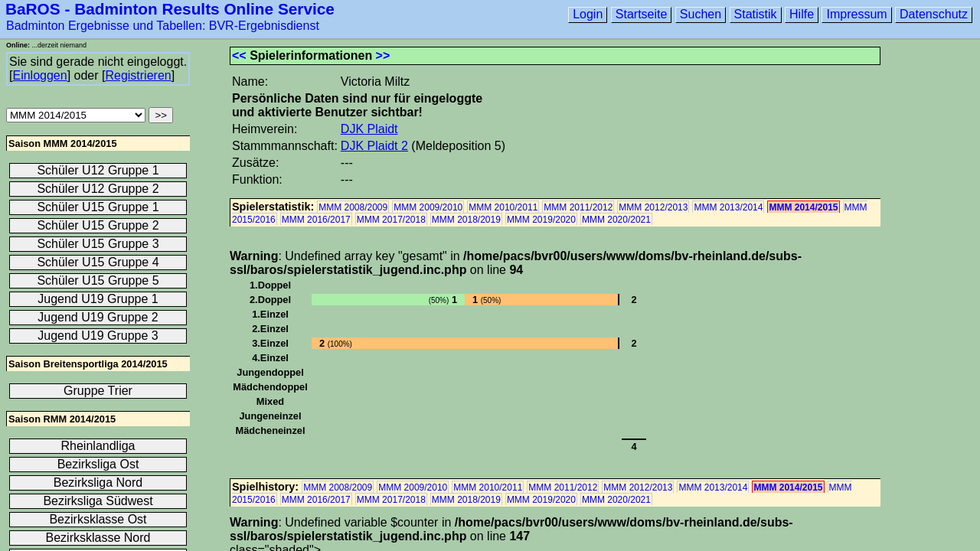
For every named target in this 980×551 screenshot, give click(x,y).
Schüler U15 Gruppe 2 (98, 225)
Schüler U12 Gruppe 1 (98, 170)
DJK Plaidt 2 (374, 146)
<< (239, 55)
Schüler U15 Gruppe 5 (98, 280)
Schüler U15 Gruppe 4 (98, 262)
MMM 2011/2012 (578, 207)
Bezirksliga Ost (98, 464)
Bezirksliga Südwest (98, 501)
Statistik (756, 14)
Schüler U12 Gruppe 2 (98, 189)
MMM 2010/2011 (503, 207)
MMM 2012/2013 (653, 207)
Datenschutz (934, 14)
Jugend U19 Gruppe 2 (98, 317)
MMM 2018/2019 (466, 220)
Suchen (701, 14)
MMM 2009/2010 (428, 207)
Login (588, 14)
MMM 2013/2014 (728, 207)
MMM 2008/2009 (353, 207)
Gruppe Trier (98, 391)
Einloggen (39, 75)
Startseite (642, 14)
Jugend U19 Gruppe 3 (98, 336)
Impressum (856, 14)
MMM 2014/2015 (803, 207)
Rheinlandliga (98, 446)
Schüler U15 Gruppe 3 (98, 244)
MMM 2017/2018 (391, 220)
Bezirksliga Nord (98, 483)
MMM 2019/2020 (541, 220)
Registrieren (138, 75)
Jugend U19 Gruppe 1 (98, 299)
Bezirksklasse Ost (98, 519)
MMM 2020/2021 (616, 220)
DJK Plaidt (369, 129)
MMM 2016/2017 (316, 220)
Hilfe (802, 14)
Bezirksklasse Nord (98, 538)
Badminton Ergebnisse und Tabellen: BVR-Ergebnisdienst (163, 26)
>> (383, 55)
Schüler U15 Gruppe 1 (98, 207)
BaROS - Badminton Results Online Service (170, 9)
